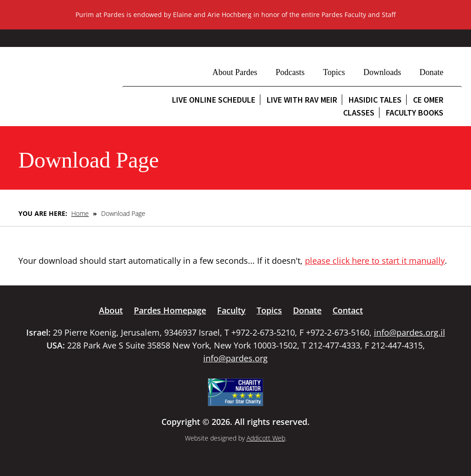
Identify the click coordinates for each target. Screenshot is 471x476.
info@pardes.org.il (410, 332)
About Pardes (235, 72)
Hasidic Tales (375, 100)
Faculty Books (415, 113)
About (111, 310)
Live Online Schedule (214, 100)
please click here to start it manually (375, 261)
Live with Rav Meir (302, 100)
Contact (348, 310)
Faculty (231, 310)
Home (80, 213)
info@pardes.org (235, 358)
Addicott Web (266, 438)
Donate (431, 72)
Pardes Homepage (170, 310)
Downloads (382, 72)
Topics (334, 72)
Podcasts (290, 72)
